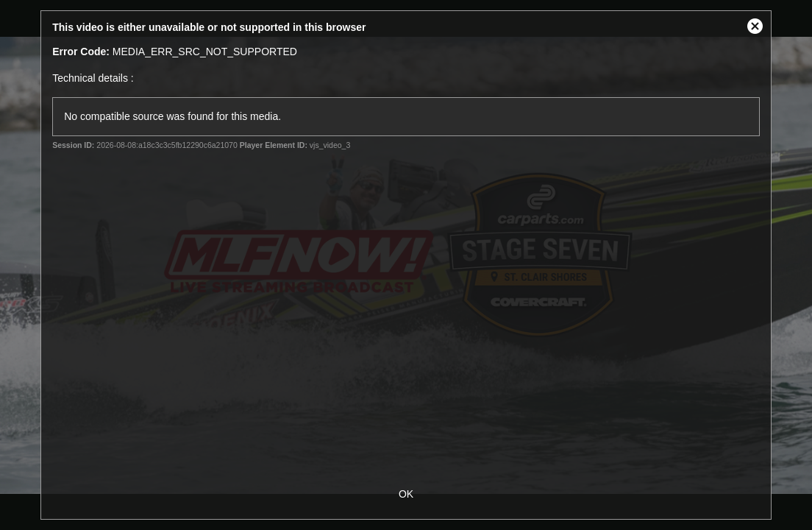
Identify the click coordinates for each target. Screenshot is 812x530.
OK (406, 494)
